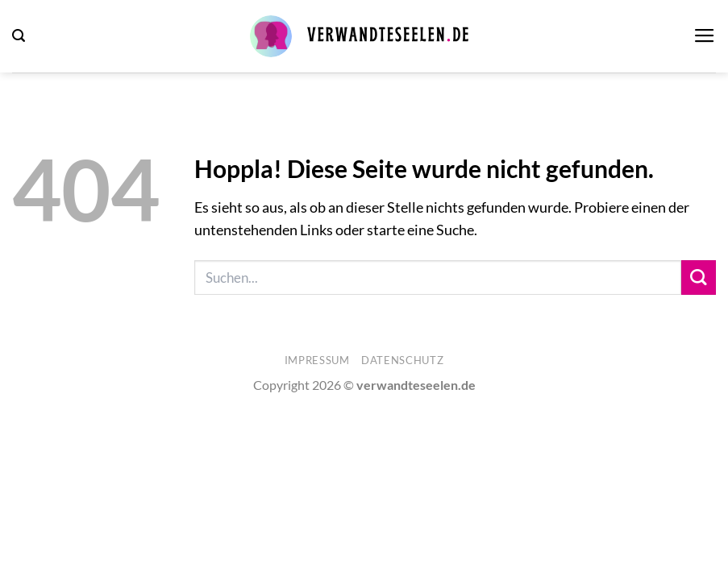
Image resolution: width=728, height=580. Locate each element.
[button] (19, 36)
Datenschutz (402, 360)
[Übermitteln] (699, 278)
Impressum (317, 360)
